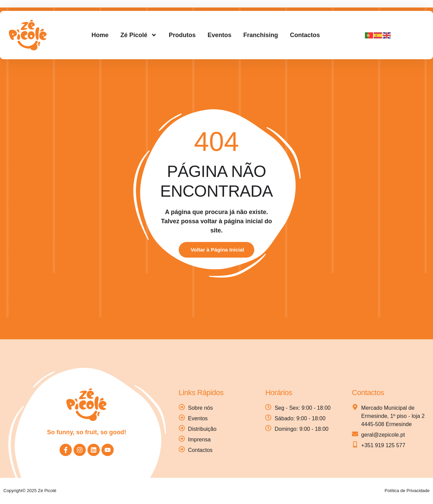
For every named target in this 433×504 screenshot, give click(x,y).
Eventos (220, 35)
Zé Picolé (139, 35)
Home (100, 35)
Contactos (305, 35)
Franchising (261, 35)
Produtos (182, 35)
